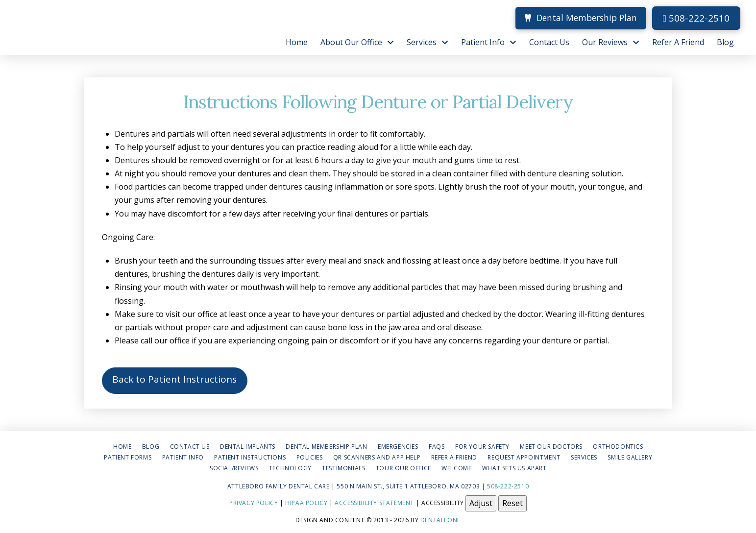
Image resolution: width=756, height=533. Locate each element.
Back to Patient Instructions (174, 379)
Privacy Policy (254, 503)
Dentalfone (440, 520)
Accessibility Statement (374, 503)
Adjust (481, 503)
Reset (512, 503)
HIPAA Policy (306, 503)
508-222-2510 (696, 18)
